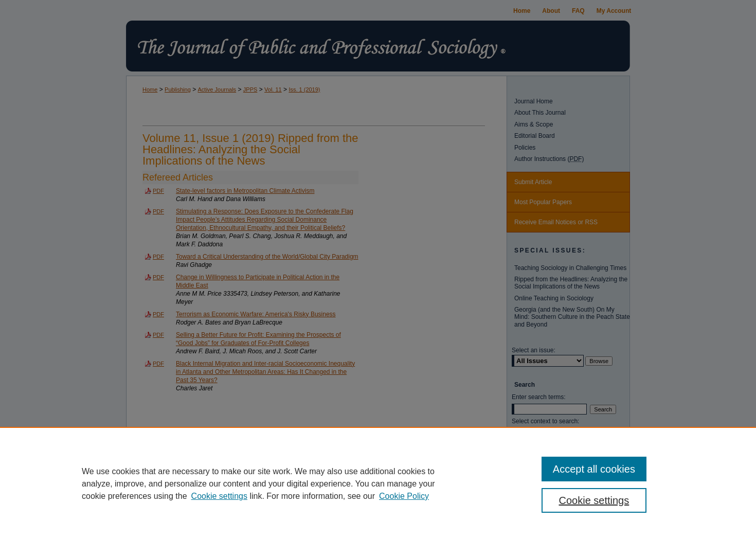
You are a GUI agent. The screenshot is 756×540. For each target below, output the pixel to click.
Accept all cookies (594, 469)
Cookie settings (219, 496)
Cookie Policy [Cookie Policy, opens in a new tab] (404, 496)
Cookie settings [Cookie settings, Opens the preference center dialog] (594, 500)
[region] (378, 483)
